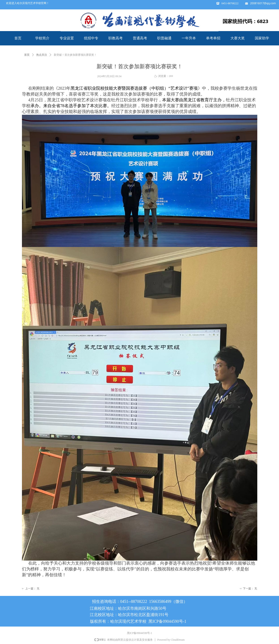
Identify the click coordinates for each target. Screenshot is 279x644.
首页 (27, 55)
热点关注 (42, 55)
